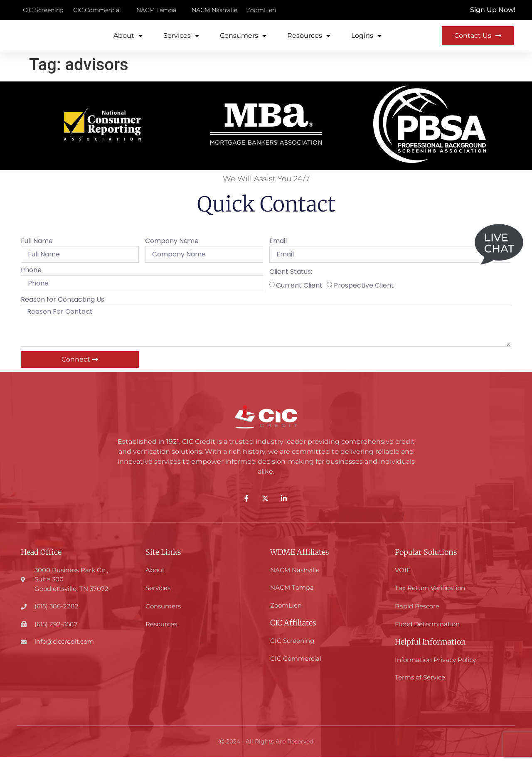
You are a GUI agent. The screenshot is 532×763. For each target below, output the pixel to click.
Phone (31, 277)
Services (181, 39)
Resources (309, 39)
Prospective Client (364, 292)
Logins (366, 39)
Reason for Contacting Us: (63, 306)
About (128, 39)
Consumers (243, 39)
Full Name (37, 248)
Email (278, 248)
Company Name (172, 248)
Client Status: (291, 279)
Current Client (299, 292)
